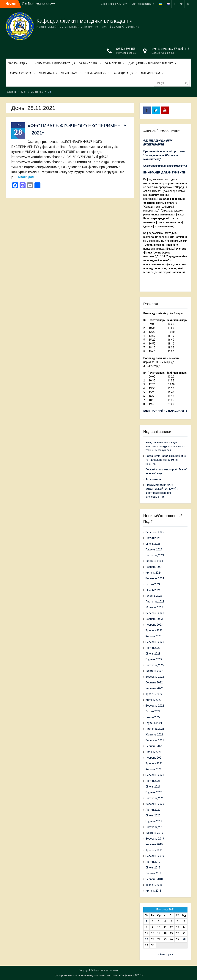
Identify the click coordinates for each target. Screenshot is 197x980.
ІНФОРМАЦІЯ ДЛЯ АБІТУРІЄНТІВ (164, 173)
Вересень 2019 (155, 839)
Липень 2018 (153, 873)
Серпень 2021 (154, 746)
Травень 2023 (154, 630)
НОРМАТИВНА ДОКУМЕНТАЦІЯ (55, 63)
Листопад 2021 (155, 729)
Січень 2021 (153, 787)
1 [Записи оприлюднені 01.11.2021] (146, 921)
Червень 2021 (154, 758)
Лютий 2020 (153, 810)
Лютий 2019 (153, 862)
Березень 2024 (155, 578)
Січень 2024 (153, 590)
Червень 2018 (154, 879)
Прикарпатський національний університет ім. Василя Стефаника (94, 975)
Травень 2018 (154, 885)
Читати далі (26, 177)
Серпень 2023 (154, 619)
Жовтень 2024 (154, 561)
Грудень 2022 (154, 659)
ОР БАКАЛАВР (88, 63)
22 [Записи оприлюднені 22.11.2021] (146, 939)
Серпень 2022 (154, 682)
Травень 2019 (154, 850)
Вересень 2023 (155, 613)
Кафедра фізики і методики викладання (85, 21)
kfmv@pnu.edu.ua (126, 53)
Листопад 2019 (155, 827)
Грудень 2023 (154, 596)
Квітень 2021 (153, 769)
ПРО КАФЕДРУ (17, 63)
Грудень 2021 (154, 723)
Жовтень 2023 (154, 607)
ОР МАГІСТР (113, 63)
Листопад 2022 (155, 665)
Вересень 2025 (155, 532)
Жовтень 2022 (154, 671)
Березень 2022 (155, 706)
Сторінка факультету (114, 4)
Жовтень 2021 (154, 735)
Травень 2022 (154, 694)
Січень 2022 (153, 717)
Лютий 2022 (153, 711)
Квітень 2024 (153, 573)
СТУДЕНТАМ (69, 73)
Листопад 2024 (155, 555)
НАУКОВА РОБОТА (20, 73)
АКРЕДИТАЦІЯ (123, 73)
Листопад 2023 (155, 602)
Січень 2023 (153, 654)
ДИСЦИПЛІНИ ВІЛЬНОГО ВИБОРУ (151, 63)
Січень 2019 (153, 868)
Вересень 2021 (155, 740)
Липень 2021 (153, 752)
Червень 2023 (154, 625)
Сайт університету (143, 4)
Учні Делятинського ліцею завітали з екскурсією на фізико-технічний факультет (165, 446)
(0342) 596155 (126, 49)
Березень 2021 (155, 775)
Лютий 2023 (153, 648)
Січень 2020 (153, 815)
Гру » (170, 954)
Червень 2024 (154, 567)
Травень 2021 (154, 763)
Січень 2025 (153, 544)
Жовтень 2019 (154, 833)
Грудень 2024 (154, 550)
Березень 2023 (155, 642)
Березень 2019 (155, 856)
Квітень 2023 (153, 636)
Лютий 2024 (153, 584)
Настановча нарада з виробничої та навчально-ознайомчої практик (166, 460)
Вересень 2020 (155, 804)
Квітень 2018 (153, 891)
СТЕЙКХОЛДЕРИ (96, 73)
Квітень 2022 (153, 700)
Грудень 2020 (154, 792)
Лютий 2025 (153, 538)
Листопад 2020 (155, 798)
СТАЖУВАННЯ (48, 73)
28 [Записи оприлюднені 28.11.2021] (184, 939)
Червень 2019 (154, 844)
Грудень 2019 (154, 821)
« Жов (162, 954)
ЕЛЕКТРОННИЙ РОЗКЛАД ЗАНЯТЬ (165, 411)
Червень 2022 (154, 688)
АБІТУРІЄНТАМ (150, 73)
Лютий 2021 (153, 781)
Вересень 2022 (155, 677)
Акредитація (153, 479)
